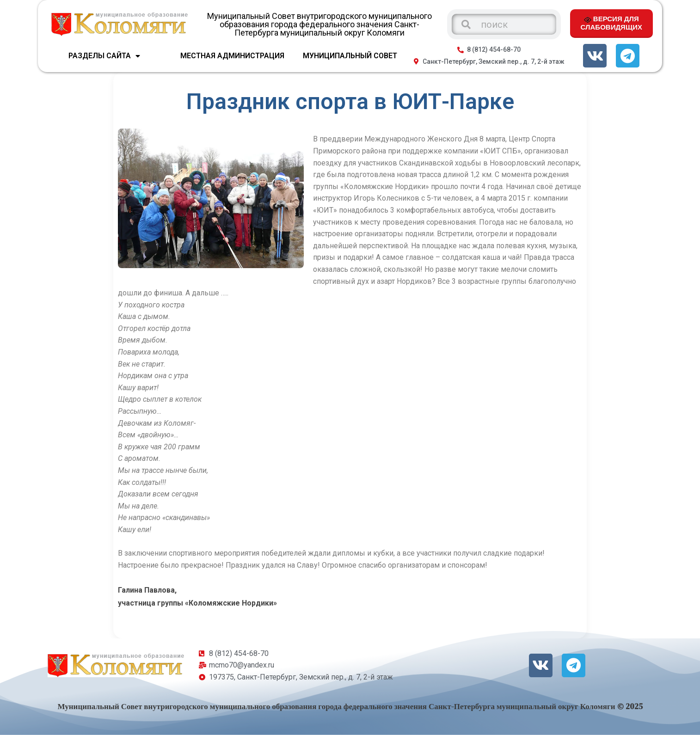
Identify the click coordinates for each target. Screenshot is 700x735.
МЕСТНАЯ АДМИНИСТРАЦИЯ (232, 56)
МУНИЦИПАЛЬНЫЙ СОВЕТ (350, 56)
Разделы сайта (104, 56)
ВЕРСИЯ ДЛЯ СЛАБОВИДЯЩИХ (611, 23)
